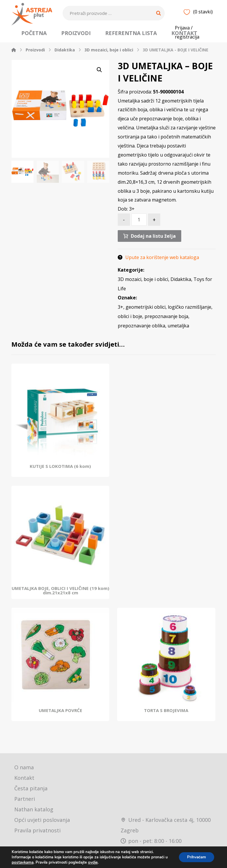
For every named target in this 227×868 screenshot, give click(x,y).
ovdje (92, 862)
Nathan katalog (34, 816)
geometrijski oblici (146, 314)
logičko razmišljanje (190, 314)
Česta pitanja (31, 795)
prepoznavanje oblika (141, 332)
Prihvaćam (195, 857)
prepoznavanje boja (166, 323)
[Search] (159, 13)
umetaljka (178, 332)
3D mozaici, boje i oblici (143, 286)
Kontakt (24, 784)
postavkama (22, 862)
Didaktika (181, 286)
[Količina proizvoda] (139, 226)
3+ (120, 314)
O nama (24, 774)
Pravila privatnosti (37, 837)
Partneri (25, 805)
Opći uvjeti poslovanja (42, 827)
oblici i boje (130, 323)
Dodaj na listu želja (154, 242)
